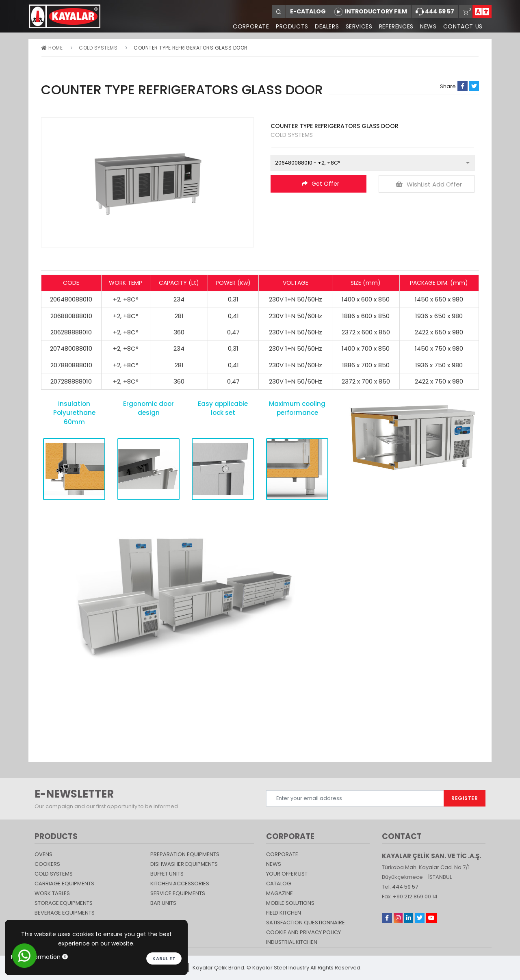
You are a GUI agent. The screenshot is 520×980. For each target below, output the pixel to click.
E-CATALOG (308, 11)
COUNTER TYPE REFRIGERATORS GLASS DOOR (191, 48)
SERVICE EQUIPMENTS (178, 893)
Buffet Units (167, 874)
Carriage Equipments (64, 884)
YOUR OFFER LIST (287, 874)
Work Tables (52, 893)
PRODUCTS (288, 26)
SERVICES (356, 26)
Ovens (43, 854)
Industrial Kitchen (292, 942)
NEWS (427, 26)
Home (52, 48)
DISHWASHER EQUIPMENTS (184, 864)
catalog (278, 884)
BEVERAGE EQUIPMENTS (65, 913)
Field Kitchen (284, 913)
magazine (279, 893)
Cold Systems (98, 48)
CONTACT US (462, 26)
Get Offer (321, 184)
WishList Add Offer (429, 184)
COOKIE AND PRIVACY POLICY (303, 932)
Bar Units (163, 903)
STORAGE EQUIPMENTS (64, 903)
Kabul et (164, 958)
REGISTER (465, 798)
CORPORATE (246, 26)
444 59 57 (435, 12)
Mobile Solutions (290, 903)
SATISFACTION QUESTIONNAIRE (305, 923)
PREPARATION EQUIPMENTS (185, 854)
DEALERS (324, 26)
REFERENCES (394, 26)
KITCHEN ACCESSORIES (180, 884)
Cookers (47, 864)
